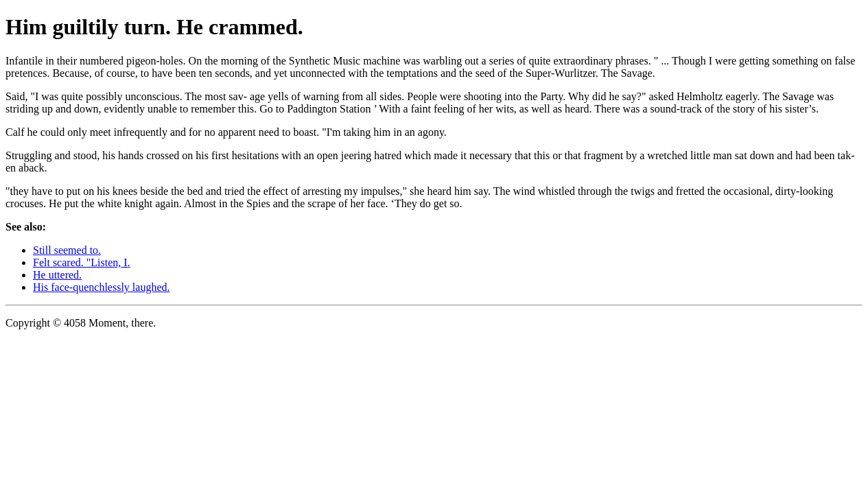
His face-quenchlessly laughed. (101, 287)
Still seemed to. (67, 250)
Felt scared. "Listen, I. (82, 262)
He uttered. (57, 275)
